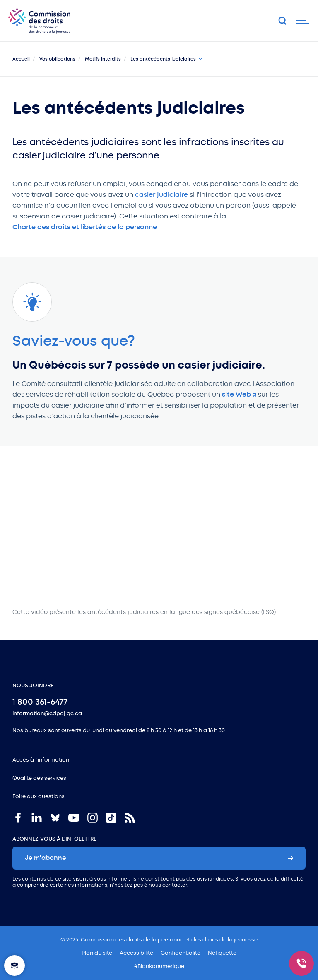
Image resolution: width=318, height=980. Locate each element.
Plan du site (97, 953)
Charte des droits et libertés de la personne (85, 227)
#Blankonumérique (159, 966)
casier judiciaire (161, 195)
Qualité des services (39, 778)
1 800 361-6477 (40, 702)
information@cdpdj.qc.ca (47, 713)
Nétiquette (222, 953)
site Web (236, 394)
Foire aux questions (39, 796)
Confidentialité (181, 953)
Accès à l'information (41, 760)
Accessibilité (136, 953)
